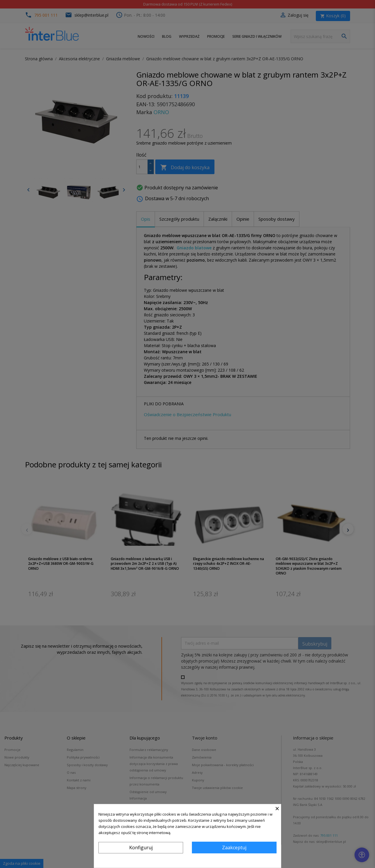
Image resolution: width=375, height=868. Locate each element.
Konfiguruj (141, 848)
